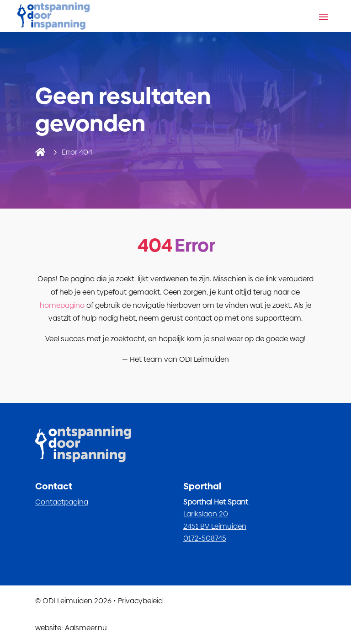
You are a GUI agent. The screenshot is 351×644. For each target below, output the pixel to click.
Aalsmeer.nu (86, 628)
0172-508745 (205, 538)
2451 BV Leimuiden (215, 526)
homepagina (62, 305)
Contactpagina (62, 502)
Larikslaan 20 (206, 514)
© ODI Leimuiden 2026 (73, 601)
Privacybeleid (140, 601)
